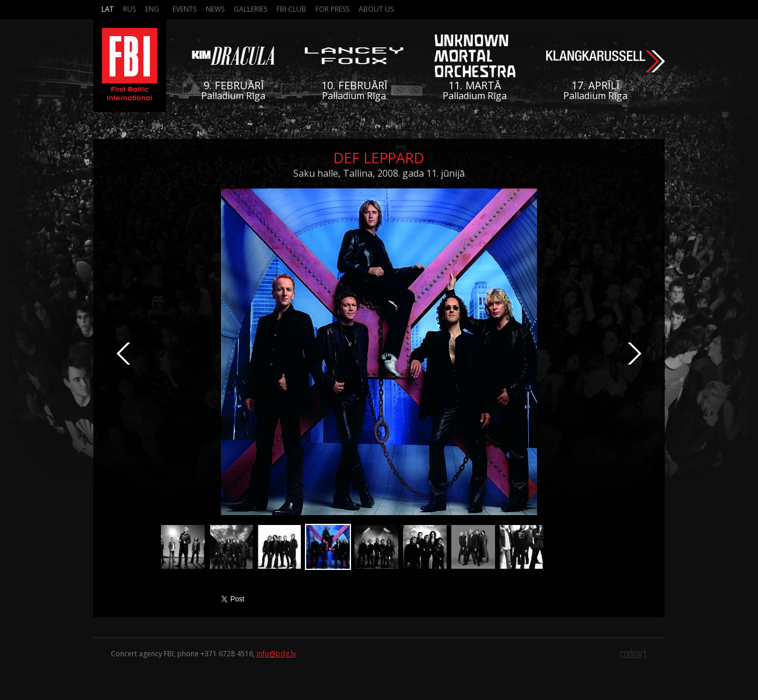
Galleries (250, 9)
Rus (129, 9)
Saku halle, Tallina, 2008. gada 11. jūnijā (379, 173)
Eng (152, 9)
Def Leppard (379, 157)
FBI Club (291, 9)
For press (332, 9)
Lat (108, 9)
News (215, 9)
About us (376, 9)
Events (185, 9)
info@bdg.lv (276, 654)
